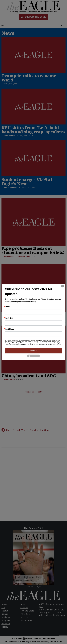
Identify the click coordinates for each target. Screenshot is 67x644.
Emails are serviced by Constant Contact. (50, 344)
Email (7, 307)
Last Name (10, 329)
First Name (10, 318)
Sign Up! (33, 350)
